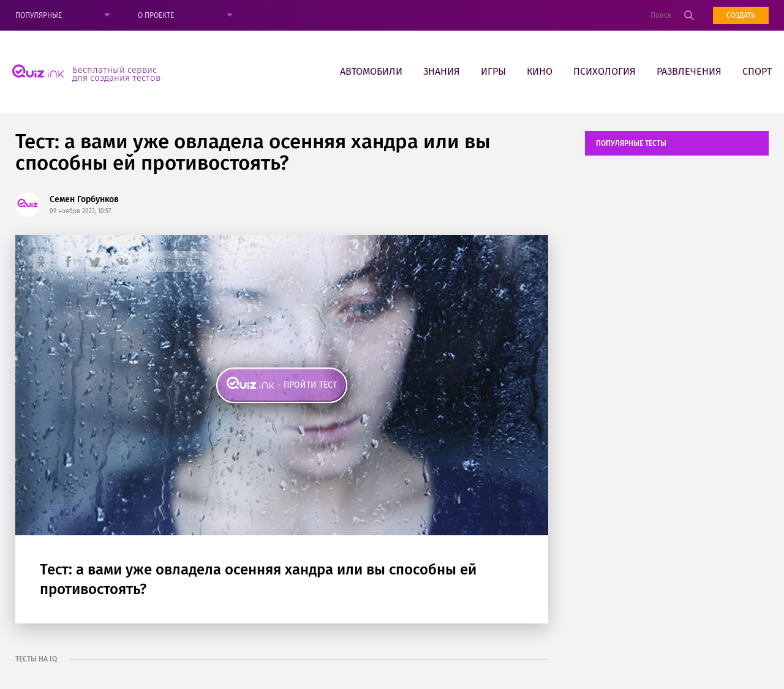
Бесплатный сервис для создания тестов (116, 73)
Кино (540, 71)
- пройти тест (307, 385)
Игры (493, 71)
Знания (442, 71)
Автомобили (371, 71)
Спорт (757, 71)
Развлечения (689, 71)
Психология (605, 71)
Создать (741, 15)
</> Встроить (176, 261)
